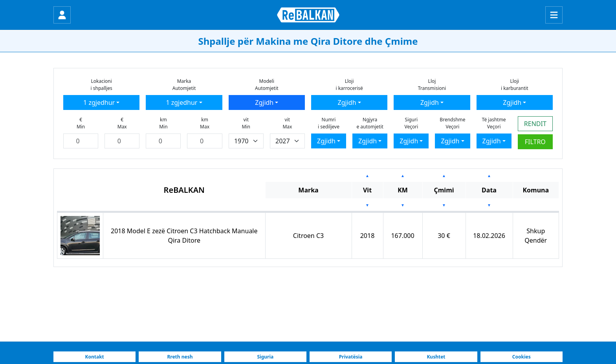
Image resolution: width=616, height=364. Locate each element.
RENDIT (535, 124)
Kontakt (95, 357)
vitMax (287, 123)
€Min (81, 123)
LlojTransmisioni (432, 85)
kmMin (163, 123)
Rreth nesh (180, 357)
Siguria (265, 357)
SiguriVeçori (411, 123)
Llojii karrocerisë (349, 85)
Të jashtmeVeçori (494, 123)
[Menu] (554, 15)
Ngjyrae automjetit (370, 123)
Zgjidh (264, 102)
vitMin (246, 123)
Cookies (522, 357)
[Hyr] (62, 15)
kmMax (205, 123)
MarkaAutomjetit (184, 85)
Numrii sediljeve (329, 123)
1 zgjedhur (99, 102)
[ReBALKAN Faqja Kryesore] (308, 15)
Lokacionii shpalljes (102, 85)
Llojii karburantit (515, 85)
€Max (122, 123)
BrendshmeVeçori (452, 123)
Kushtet (436, 357)
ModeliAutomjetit (267, 85)
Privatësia (351, 357)
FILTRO (535, 142)
